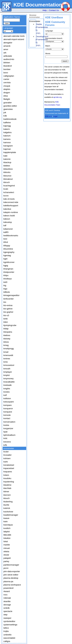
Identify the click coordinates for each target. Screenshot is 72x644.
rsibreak (7, 598)
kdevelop (8, 222)
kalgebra (7, 132)
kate (5, 156)
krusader (8, 455)
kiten (6, 322)
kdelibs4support (11, 206)
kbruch (7, 182)
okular (6, 555)
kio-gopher (8, 312)
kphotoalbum (9, 435)
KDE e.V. (49, 116)
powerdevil (8, 588)
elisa (6, 96)
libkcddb (7, 535)
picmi (6, 568)
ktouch (7, 498)
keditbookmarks (11, 236)
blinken (7, 63)
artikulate (8, 56)
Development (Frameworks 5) (42, 39)
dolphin (7, 89)
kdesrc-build (9, 216)
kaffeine (7, 123)
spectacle (8, 611)
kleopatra (8, 332)
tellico (6, 628)
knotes (7, 392)
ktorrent (7, 495)
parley (6, 561)
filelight (7, 99)
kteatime (7, 485)
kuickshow (8, 512)
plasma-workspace (12, 585)
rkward (7, 591)
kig (5, 285)
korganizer (8, 428)
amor (6, 49)
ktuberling (8, 502)
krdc (5, 438)
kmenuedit (8, 355)
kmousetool (9, 365)
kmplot (7, 375)
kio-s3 (6, 315)
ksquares (8, 472)
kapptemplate (10, 152)
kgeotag (7, 255)
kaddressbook (10, 119)
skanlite (7, 601)
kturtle (6, 505)
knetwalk (8, 385)
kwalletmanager (11, 515)
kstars (6, 475)
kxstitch (7, 528)
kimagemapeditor (11, 295)
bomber (7, 69)
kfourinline (8, 249)
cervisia (7, 82)
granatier (8, 103)
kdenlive (7, 209)
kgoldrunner (9, 262)
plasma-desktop (11, 578)
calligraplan (9, 76)
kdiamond (8, 229)
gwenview (8, 109)
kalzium (7, 136)
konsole (7, 415)
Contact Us (54, 10)
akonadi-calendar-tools (14, 36)
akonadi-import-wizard (14, 39)
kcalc (6, 189)
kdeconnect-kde (11, 202)
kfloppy (7, 246)
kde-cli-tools (9, 199)
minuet (7, 548)
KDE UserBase (54, 18)
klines (6, 342)
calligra (7, 641)
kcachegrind (9, 186)
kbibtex (7, 166)
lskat (6, 541)
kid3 (5, 282)
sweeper (7, 618)
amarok (7, 46)
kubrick (7, 508)
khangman (8, 269)
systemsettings (10, 625)
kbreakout (8, 179)
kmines (7, 359)
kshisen (7, 458)
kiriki (6, 319)
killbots (7, 292)
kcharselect (9, 192)
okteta (6, 551)
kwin (6, 521)
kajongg (7, 126)
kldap (6, 329)
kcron (6, 196)
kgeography (9, 252)
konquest (8, 412)
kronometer (9, 448)
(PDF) (38, 33)
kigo (5, 289)
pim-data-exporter (12, 571)
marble (7, 545)
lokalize (7, 538)
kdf (5, 225)
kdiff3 (6, 232)
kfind (6, 242)
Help (45, 10)
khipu (6, 275)
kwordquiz (8, 525)
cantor (6, 79)
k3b (5, 116)
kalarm (7, 129)
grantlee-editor (10, 106)
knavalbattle (9, 382)
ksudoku (7, 478)
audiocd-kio (9, 59)
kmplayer (8, 372)
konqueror (8, 408)
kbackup (7, 162)
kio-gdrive (8, 309)
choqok (7, 86)
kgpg (6, 265)
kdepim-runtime (11, 212)
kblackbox (8, 169)
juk (5, 112)
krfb (5, 445)
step (5, 615)
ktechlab (7, 488)
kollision (7, 398)
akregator (8, 43)
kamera (7, 139)
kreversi (7, 442)
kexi (5, 239)
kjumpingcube (10, 325)
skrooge (7, 605)
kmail (6, 352)
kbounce (7, 176)
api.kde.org (57, 97)
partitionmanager (11, 565)
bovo (6, 73)
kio (5, 302)
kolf (5, 395)
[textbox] (12, 20)
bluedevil (8, 66)
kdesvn (7, 219)
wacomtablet (9, 638)
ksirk (6, 462)
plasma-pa (8, 581)
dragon (7, 93)
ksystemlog (9, 482)
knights (7, 389)
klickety (7, 339)
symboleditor (9, 621)
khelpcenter (9, 272)
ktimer (6, 492)
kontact (7, 418)
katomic (7, 159)
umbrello (7, 635)
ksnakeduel (9, 465)
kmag (6, 345)
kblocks (7, 172)
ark (5, 53)
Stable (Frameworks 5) (42, 27)
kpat (5, 432)
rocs (5, 595)
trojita (6, 631)
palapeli (7, 558)
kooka (6, 425)
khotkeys (8, 279)
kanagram (8, 146)
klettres (7, 335)
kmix (6, 362)
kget (5, 259)
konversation (9, 422)
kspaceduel (9, 468)
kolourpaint (9, 402)
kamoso (7, 142)
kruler (6, 452)
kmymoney (8, 379)
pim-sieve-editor (11, 575)
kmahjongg (9, 349)
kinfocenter (9, 299)
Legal (55, 116)
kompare (8, 405)
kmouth (7, 369)
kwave (6, 518)
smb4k (7, 608)
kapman (7, 149)
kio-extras (8, 305)
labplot (7, 532)
